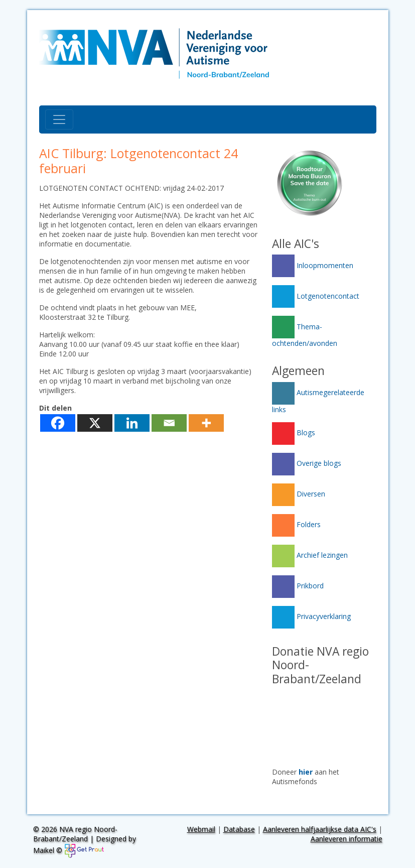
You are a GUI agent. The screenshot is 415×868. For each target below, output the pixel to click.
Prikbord (298, 586)
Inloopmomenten (313, 265)
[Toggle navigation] (59, 119)
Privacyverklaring (311, 616)
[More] (206, 423)
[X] (95, 423)
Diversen (299, 494)
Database (239, 829)
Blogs (294, 432)
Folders (296, 524)
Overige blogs (307, 463)
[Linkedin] (132, 423)
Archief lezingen (310, 555)
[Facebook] (58, 423)
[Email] (169, 423)
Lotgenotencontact (316, 296)
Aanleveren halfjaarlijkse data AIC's (320, 829)
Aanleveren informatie (347, 839)
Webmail (201, 829)
